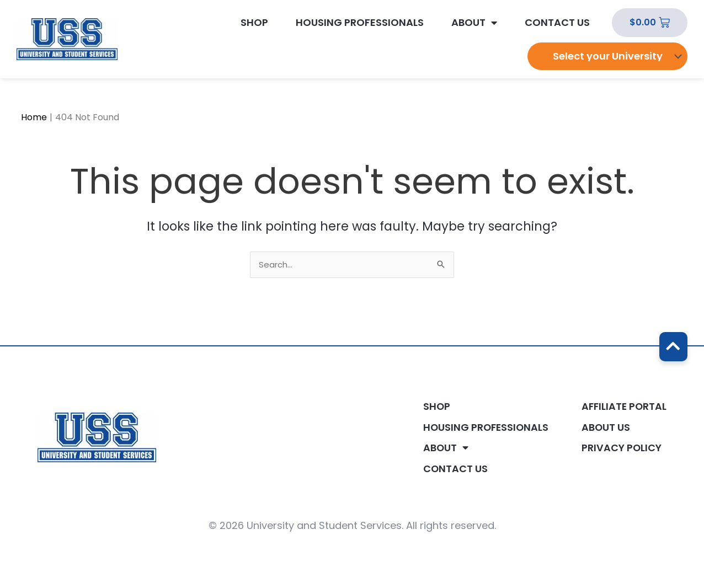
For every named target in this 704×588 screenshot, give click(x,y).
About (474, 23)
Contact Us (557, 23)
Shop (254, 23)
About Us (604, 427)
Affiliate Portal (623, 406)
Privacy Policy (620, 448)
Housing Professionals (360, 23)
